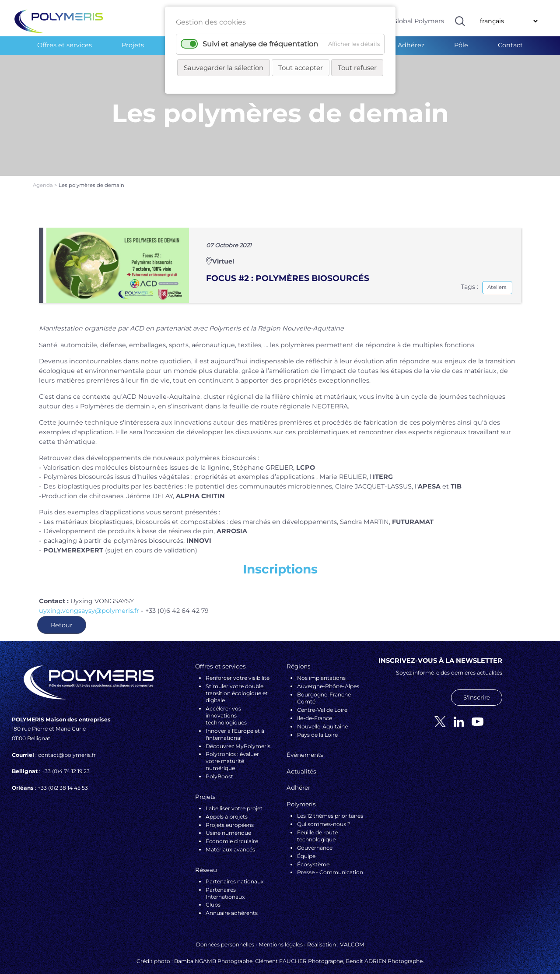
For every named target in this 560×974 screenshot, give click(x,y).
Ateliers (497, 274)
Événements (305, 742)
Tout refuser (357, 68)
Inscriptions (280, 556)
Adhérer (298, 774)
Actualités (301, 758)
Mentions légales (281, 931)
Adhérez (411, 45)
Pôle (461, 45)
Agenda (44, 172)
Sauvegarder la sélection (224, 68)
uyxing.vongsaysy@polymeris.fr (89, 597)
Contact (510, 45)
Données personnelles (225, 931)
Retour (62, 612)
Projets (133, 45)
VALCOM (352, 931)
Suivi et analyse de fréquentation (260, 44)
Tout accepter (301, 68)
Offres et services (65, 45)
